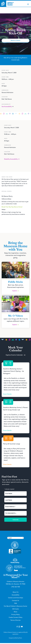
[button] (28, 4)
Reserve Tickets (15, 41)
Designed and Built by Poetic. (16, 638)
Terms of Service (15, 620)
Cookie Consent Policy (16, 617)
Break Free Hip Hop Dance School (12, 207)
